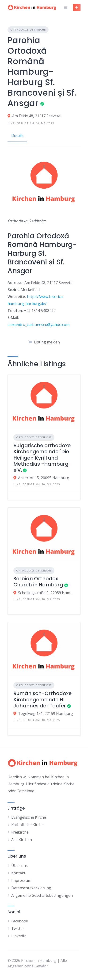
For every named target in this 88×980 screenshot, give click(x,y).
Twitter (18, 928)
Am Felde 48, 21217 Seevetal (37, 116)
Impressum (21, 880)
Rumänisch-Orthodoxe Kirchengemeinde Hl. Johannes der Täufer (42, 700)
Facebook (20, 921)
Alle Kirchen (22, 840)
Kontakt (18, 873)
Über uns (19, 866)
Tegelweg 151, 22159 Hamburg (46, 713)
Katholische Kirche (27, 825)
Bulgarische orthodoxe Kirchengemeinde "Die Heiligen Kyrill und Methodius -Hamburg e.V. (42, 458)
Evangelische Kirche (29, 817)
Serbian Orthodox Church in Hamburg (38, 582)
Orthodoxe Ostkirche (28, 29)
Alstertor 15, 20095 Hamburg (44, 478)
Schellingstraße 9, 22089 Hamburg (46, 593)
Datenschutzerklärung (31, 888)
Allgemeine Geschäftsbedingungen (42, 895)
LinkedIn (19, 936)
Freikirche (20, 832)
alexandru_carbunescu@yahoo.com (38, 325)
